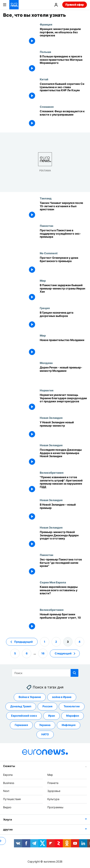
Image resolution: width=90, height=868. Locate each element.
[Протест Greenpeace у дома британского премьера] (63, 265)
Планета (53, 783)
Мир (43, 281)
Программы (55, 807)
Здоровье (54, 791)
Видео (7, 807)
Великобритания (52, 473)
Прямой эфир (75, 5)
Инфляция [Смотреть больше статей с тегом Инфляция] (69, 725)
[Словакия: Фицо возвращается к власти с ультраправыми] (63, 119)
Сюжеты (9, 766)
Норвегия (47, 390)
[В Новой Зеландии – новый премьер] (63, 512)
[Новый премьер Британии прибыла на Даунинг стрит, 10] (63, 622)
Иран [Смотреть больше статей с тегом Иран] (51, 716)
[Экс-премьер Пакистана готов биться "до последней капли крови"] (63, 567)
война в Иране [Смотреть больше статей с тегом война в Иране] (62, 697)
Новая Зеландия (51, 418)
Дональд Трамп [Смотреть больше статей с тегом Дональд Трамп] (21, 706)
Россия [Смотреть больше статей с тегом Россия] (47, 706)
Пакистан (46, 226)
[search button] (74, 673)
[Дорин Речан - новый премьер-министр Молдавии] (63, 375)
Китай (44, 79)
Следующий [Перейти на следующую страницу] (63, 653)
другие (8, 829)
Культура (53, 799)
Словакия (47, 107)
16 (43, 653)
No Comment (49, 253)
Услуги (7, 819)
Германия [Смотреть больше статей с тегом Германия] (21, 725)
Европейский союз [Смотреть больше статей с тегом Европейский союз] (24, 716)
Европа (8, 775)
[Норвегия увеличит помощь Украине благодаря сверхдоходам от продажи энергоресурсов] (63, 402)
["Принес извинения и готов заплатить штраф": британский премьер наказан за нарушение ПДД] (63, 485)
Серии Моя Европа (53, 582)
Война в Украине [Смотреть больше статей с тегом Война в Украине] (30, 697)
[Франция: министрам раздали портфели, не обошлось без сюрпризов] (63, 36)
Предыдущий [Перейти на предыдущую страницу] (23, 641)
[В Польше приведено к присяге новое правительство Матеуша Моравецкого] (63, 64)
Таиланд (46, 198)
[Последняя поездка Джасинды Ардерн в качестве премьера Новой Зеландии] (63, 457)
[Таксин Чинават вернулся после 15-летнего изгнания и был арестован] (63, 210)
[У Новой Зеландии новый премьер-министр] (63, 430)
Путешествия (12, 799)
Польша (45, 52)
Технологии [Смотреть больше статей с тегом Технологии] (72, 706)
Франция (46, 24)
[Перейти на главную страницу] (14, 5)
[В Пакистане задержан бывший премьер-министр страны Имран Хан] (63, 293)
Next (6, 791)
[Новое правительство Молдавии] (63, 348)
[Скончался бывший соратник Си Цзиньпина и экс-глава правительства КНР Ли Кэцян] (63, 91)
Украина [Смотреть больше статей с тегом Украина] (45, 725)
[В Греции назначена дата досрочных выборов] (63, 320)
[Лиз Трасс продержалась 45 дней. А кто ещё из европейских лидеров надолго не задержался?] (63, 594)
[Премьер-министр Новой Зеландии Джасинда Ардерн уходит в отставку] (63, 540)
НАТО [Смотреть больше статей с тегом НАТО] (45, 734)
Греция (45, 308)
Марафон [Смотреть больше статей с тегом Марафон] (73, 716)
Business (9, 783)
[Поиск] (45, 673)
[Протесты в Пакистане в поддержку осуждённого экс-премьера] (63, 238)
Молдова (46, 363)
